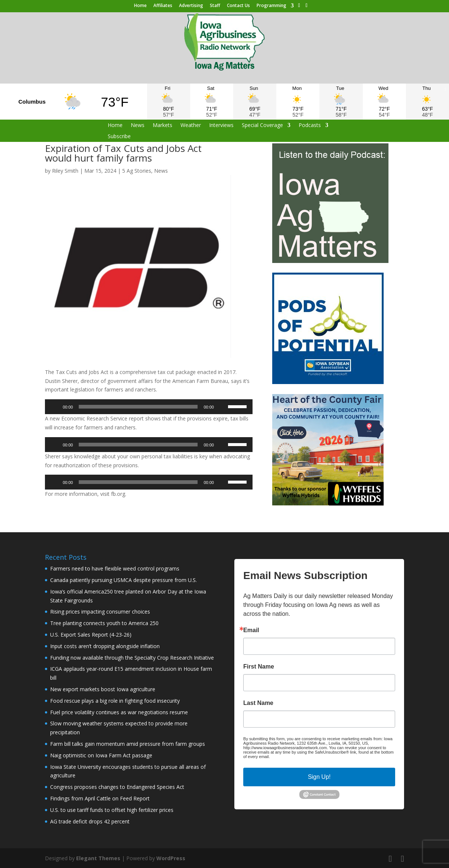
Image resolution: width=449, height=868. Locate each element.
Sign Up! (319, 777)
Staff (215, 6)
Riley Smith (65, 171)
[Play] (55, 407)
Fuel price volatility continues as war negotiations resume (119, 712)
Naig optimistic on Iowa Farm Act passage (101, 755)
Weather (191, 126)
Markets (162, 126)
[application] (149, 407)
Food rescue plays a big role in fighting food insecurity (115, 701)
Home (140, 6)
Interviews (221, 126)
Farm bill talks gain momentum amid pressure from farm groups (128, 744)
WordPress (171, 858)
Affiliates (163, 6)
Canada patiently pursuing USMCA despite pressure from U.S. (123, 580)
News (138, 126)
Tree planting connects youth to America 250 (104, 623)
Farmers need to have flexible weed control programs (115, 568)
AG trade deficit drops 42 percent (90, 821)
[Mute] (222, 407)
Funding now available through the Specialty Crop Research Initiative (132, 658)
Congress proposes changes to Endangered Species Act (117, 787)
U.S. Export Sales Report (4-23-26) (91, 635)
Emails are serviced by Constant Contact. (309, 757)
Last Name (258, 703)
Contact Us (238, 6)
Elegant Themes (98, 858)
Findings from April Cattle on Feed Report (100, 798)
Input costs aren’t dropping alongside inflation (105, 646)
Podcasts (310, 126)
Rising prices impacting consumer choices (100, 612)
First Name (259, 667)
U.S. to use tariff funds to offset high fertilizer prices (112, 810)
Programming (271, 6)
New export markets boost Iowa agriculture (103, 689)
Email (251, 630)
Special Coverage (262, 126)
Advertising (191, 6)
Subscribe (119, 137)
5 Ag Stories (137, 171)
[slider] (138, 407)
